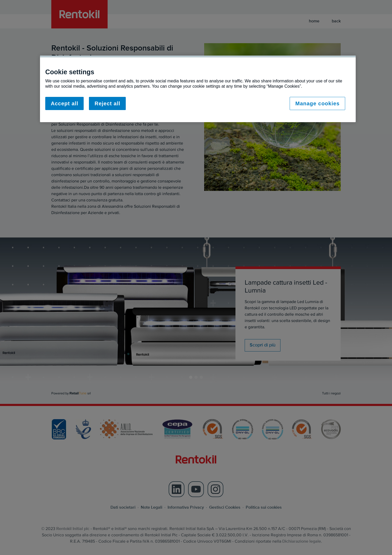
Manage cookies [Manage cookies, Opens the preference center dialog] (317, 103)
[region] (198, 89)
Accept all (64, 103)
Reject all (107, 103)
